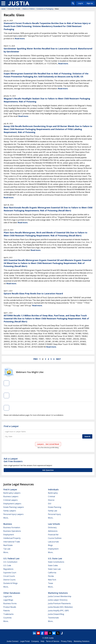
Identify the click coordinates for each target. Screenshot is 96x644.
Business (8, 524)
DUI (50, 504)
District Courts (9, 580)
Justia (3, 9)
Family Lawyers (10, 511)
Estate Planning (55, 507)
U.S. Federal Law (11, 558)
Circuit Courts (9, 576)
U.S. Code (7, 565)
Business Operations (12, 531)
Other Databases (12, 593)
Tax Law (7, 549)
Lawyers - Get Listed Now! (48, 444)
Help (42, 641)
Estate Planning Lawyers (14, 507)
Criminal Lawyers (10, 500)
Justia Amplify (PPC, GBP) (58, 611)
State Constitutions (56, 562)
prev (35, 359)
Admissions (53, 531)
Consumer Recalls (14, 9)
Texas (51, 583)
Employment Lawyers (12, 504)
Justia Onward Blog (56, 614)
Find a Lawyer (11, 426)
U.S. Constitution (10, 562)
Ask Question (48, 470)
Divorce (51, 500)
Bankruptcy (53, 493)
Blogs (50, 545)
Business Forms (10, 603)
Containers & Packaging (45, 9)
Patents (7, 611)
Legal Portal (25, 641)
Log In (80, 3)
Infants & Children (29, 9)
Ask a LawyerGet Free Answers (13, 460)
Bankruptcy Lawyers (12, 493)
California (52, 573)
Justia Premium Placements (59, 603)
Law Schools (54, 524)
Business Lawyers (11, 496)
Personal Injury (54, 514)
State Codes (53, 565)
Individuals (53, 489)
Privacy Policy (67, 641)
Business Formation (12, 527)
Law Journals (53, 542)
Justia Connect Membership (60, 596)
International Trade (12, 542)
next (59, 359)
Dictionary (52, 527)
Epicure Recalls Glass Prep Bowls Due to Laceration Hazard (33, 294)
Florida (51, 576)
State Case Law (54, 569)
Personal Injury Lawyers (13, 514)
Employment (9, 535)
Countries (7, 618)
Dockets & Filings (10, 583)
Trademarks (8, 614)
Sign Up (90, 3)
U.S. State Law (55, 558)
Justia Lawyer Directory (58, 600)
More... (6, 518)
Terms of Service (53, 641)
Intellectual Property (12, 538)
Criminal (51, 496)
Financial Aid (53, 535)
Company (35, 641)
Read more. (20, 39)
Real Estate (8, 545)
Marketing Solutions (58, 593)
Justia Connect (13, 641)
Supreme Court (10, 573)
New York (52, 580)
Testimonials (53, 618)
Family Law (53, 511)
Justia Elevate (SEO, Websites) (60, 607)
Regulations (8, 569)
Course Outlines (55, 538)
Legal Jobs (8, 596)
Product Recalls (10, 607)
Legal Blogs (8, 600)
